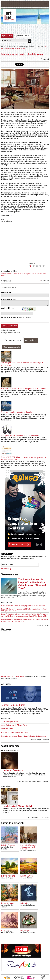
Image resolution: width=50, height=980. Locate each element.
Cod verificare (8, 308)
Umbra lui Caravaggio (13, 770)
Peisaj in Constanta (8, 845)
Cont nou (27, 36)
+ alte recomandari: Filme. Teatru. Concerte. (33, 781)
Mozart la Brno (7, 729)
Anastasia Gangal (29, 905)
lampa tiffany (25, 930)
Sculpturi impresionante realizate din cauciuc (21, 436)
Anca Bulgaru (8, 878)
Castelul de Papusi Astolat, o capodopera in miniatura (24, 389)
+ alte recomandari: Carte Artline (37, 817)
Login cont (18, 36)
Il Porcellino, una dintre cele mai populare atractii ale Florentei (23, 606)
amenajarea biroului (20, 274)
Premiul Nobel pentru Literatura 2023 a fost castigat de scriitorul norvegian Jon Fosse (24, 610)
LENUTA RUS (9, 932)
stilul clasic (32, 274)
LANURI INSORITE (8, 876)
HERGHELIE (6, 930)
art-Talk (19, 47)
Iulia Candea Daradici (7, 848)
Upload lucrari (7, 36)
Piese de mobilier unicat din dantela (17, 412)
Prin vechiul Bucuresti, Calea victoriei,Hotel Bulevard (28, 847)
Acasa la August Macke (10, 722)
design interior (6, 274)
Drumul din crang (7, 903)
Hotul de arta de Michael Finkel (17, 806)
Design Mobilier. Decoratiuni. (33, 47)
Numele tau (6, 292)
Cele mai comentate (12, 347)
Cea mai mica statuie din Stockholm (15, 732)
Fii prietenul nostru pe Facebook (13, 676)
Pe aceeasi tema (13, 340)
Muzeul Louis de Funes (13, 705)
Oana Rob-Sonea (29, 932)
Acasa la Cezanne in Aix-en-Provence (15, 725)
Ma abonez (6, 569)
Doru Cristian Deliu (29, 851)
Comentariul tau (8, 299)
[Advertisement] (26, 29)
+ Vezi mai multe (43, 625)
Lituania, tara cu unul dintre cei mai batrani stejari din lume (24, 736)
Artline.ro (12, 47)
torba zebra (24, 903)
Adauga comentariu (10, 326)
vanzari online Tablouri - (7, 906)
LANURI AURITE (26, 876)
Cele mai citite (31, 340)
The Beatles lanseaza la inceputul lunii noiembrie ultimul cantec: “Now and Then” (32, 584)
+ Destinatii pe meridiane (40, 740)
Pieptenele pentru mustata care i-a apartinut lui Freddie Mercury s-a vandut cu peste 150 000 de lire (25, 620)
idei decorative (42, 274)
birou (3, 276)
